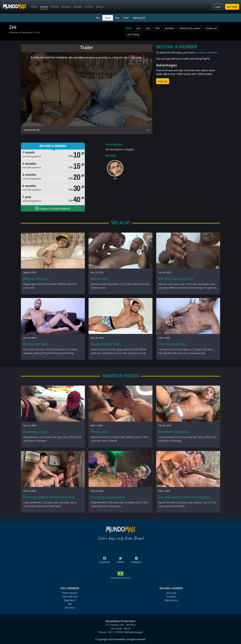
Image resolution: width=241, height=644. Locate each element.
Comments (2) (32, 130)
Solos (108, 18)
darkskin (170, 28)
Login (218, 7)
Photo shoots (70, 593)
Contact (89, 7)
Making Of (139, 18)
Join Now (232, 7)
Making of (70, 600)
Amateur (66, 7)
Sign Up (163, 81)
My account (171, 600)
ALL (98, 18)
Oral (126, 18)
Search (100, 7)
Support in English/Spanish (53, 208)
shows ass (211, 28)
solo (148, 28)
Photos (55, 7)
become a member (206, 53)
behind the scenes (190, 28)
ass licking (133, 34)
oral (138, 28)
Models (78, 7)
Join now (171, 593)
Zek (115, 178)
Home (34, 7)
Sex (117, 18)
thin (158, 28)
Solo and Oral (70, 597)
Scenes (44, 7)
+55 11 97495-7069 (118, 632)
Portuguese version (120, 578)
